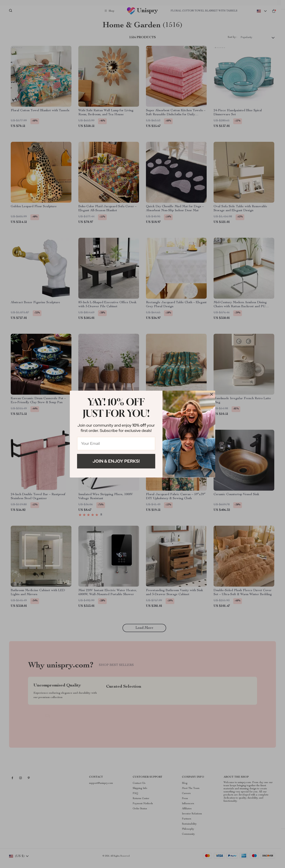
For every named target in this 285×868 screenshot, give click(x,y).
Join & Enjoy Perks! (116, 461)
